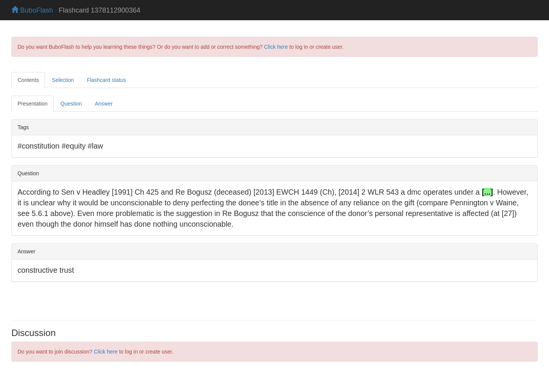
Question (71, 104)
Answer (104, 104)
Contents (28, 80)
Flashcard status (107, 80)
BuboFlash (32, 10)
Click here (276, 47)
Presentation (33, 104)
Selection (63, 80)
